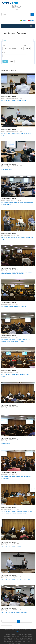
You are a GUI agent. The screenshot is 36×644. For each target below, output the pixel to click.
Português (24, 20)
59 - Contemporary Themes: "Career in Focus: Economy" (16, 409)
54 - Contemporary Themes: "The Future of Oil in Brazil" (16, 579)
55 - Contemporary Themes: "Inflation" (11, 546)
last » (9, 624)
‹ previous (10, 621)
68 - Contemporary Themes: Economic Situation (14, 100)
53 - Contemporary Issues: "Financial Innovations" (14, 612)
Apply (5, 61)
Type (4, 46)
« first (4, 621)
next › (4, 624)
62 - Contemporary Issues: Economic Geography (14, 307)
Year (25, 46)
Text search (6, 53)
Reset (12, 61)
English (31, 20)
